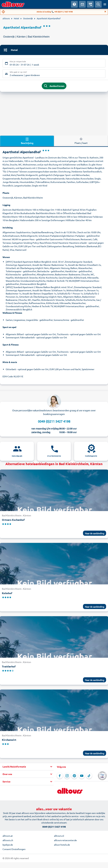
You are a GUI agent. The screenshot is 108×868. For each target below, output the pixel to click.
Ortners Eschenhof (13, 520)
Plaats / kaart (81, 141)
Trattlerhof (9, 666)
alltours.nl (59, 836)
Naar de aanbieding (95, 533)
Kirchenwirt (9, 740)
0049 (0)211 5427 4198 (54, 421)
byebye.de (8, 845)
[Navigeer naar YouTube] (82, 776)
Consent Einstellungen (14, 849)
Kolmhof (7, 593)
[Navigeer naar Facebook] (60, 776)
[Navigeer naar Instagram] (67, 776)
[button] (27, 767)
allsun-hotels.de (62, 845)
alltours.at (8, 836)
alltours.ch (8, 840)
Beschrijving (27, 141)
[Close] (105, 12)
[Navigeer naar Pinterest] (74, 776)
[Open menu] (105, 4)
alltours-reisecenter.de (65, 840)
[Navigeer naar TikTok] (89, 776)
